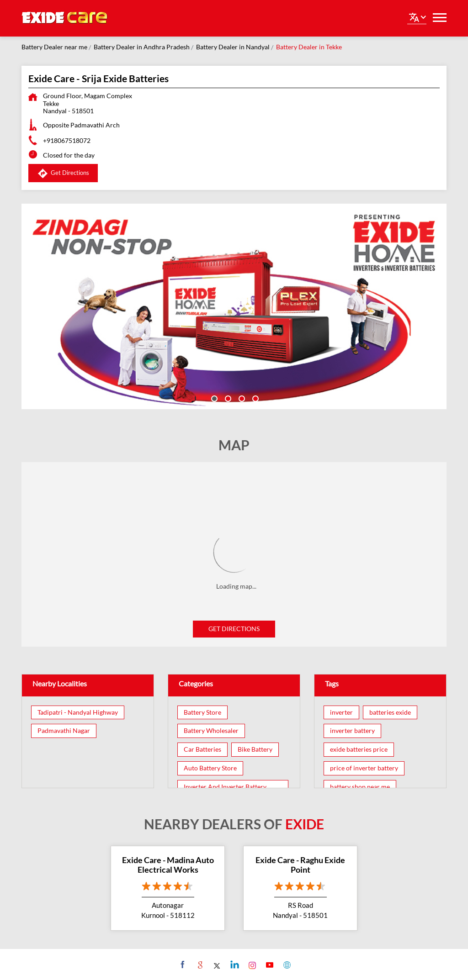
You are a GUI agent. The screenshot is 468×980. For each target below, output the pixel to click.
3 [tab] (241, 398)
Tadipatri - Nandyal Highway (78, 712)
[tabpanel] (234, 306)
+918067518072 (67, 140)
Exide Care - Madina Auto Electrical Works (168, 865)
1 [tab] (213, 398)
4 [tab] (255, 398)
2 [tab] (227, 398)
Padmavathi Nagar (64, 731)
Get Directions (234, 629)
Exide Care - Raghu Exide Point (300, 865)
